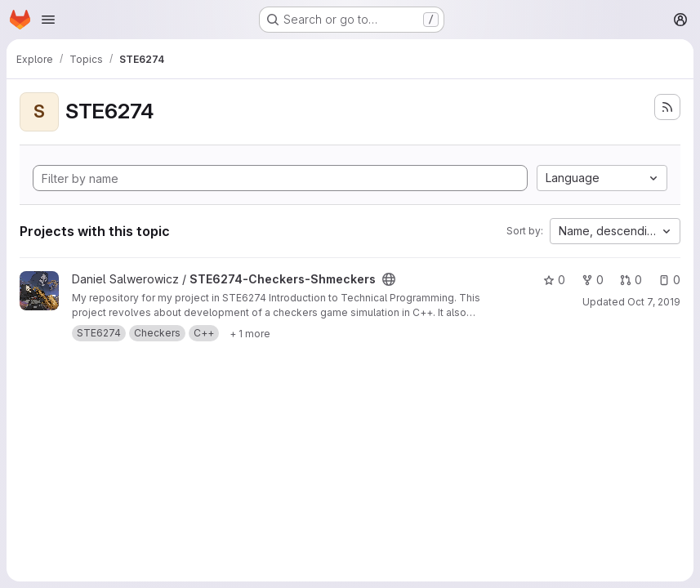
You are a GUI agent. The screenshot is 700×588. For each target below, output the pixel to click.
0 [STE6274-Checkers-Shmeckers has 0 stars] (554, 280)
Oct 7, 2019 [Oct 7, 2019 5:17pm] (654, 302)
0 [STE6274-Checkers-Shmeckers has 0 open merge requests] (631, 280)
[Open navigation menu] (48, 20)
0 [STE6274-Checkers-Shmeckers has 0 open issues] (669, 280)
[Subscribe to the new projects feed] (667, 107)
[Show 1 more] (250, 333)
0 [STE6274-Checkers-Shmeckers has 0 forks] (593, 280)
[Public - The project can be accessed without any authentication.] (389, 279)
